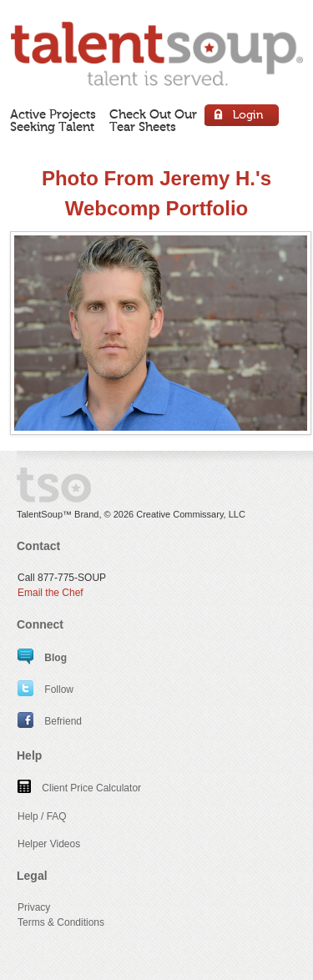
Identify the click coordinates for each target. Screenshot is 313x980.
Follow (45, 690)
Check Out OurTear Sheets (153, 121)
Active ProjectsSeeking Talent (53, 121)
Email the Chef (50, 593)
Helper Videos (49, 844)
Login (242, 117)
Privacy (34, 907)
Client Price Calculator (79, 788)
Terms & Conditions (61, 922)
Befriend (50, 721)
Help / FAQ (42, 816)
